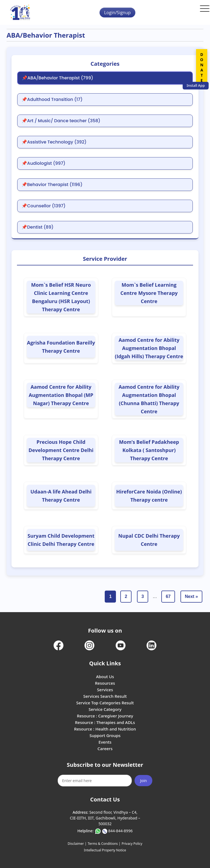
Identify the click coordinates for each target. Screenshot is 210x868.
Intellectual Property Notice (105, 850)
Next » (191, 596)
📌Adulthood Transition (52, 100)
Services (105, 690)
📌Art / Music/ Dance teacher (61, 121)
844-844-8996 (120, 831)
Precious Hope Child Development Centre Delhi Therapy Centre (61, 450)
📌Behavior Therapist (52, 185)
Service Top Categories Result (105, 703)
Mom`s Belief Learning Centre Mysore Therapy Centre (149, 293)
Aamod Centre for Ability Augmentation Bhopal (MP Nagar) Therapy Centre (61, 395)
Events (105, 742)
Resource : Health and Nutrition (105, 729)
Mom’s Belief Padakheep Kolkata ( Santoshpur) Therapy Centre (149, 450)
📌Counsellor (44, 206)
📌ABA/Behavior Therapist (58, 78)
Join (143, 781)
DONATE (202, 67)
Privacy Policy (132, 844)
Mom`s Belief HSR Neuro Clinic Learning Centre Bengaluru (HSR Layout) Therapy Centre (61, 297)
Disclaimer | (77, 844)
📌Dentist (38, 227)
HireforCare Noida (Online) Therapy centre (149, 496)
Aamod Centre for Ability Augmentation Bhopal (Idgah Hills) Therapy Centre (149, 348)
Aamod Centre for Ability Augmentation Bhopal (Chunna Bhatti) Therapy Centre (149, 399)
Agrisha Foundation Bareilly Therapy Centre (61, 347)
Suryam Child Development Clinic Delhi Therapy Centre (61, 540)
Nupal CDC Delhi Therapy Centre (149, 540)
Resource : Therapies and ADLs (105, 722)
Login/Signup (117, 13)
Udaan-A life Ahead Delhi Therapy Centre (61, 496)
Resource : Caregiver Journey (105, 716)
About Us (105, 677)
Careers (105, 749)
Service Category (105, 709)
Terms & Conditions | (104, 844)
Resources (105, 683)
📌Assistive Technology (54, 142)
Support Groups (105, 735)
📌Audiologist (43, 163)
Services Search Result (105, 696)
